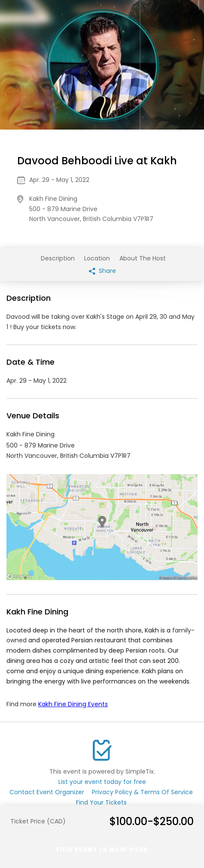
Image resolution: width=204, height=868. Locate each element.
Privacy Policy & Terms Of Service (142, 792)
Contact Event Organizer (47, 792)
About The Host (143, 258)
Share (102, 271)
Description (58, 258)
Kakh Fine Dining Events (73, 704)
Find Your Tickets (101, 802)
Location (97, 258)
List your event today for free (102, 782)
